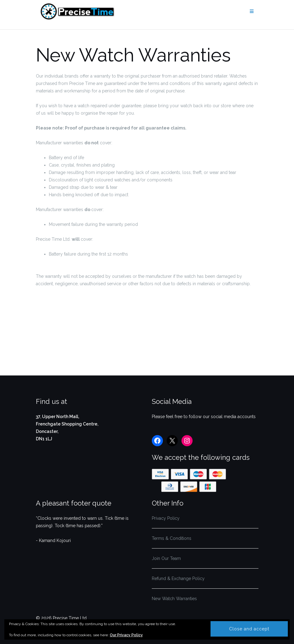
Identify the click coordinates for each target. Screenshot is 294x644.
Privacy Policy (166, 518)
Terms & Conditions (172, 538)
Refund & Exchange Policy (178, 578)
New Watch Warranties (174, 599)
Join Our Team (166, 558)
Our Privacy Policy (126, 635)
